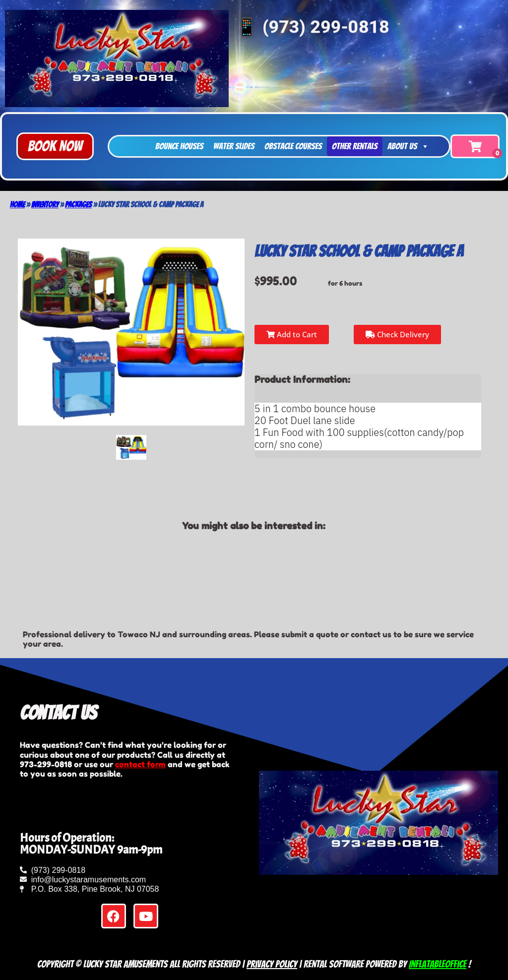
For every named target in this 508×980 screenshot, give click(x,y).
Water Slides (234, 146)
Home (17, 205)
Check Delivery (397, 334)
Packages (78, 205)
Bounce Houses (179, 146)
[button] (55, 146)
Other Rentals (355, 146)
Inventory (45, 205)
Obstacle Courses (293, 146)
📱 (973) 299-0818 (312, 27)
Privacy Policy (272, 964)
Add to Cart (292, 334)
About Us (408, 146)
